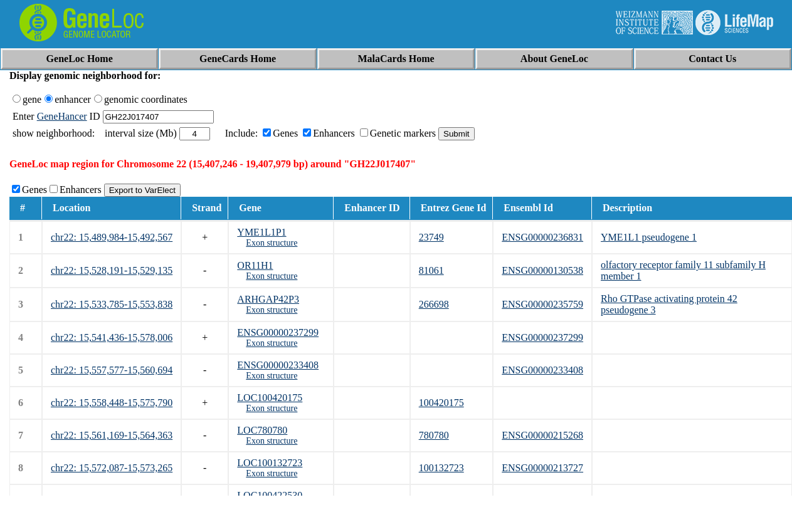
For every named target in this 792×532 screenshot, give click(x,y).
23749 (431, 237)
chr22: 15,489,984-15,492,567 (112, 237)
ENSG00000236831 (542, 237)
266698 (434, 304)
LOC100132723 (270, 463)
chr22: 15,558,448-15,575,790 (112, 403)
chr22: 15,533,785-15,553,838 (112, 304)
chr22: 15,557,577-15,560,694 (112, 370)
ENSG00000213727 (542, 468)
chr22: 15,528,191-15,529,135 (112, 270)
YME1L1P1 (261, 232)
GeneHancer (62, 116)
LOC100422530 (270, 495)
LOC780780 (262, 430)
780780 (434, 435)
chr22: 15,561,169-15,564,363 (112, 435)
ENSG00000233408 (278, 365)
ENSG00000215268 (542, 435)
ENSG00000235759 (542, 304)
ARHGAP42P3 (268, 299)
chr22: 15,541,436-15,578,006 (112, 337)
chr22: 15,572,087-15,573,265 (112, 468)
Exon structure (272, 243)
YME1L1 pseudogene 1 (649, 237)
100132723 (441, 468)
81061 (431, 270)
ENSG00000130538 (542, 270)
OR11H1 (255, 265)
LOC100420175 (270, 398)
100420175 (441, 403)
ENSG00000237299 (278, 332)
